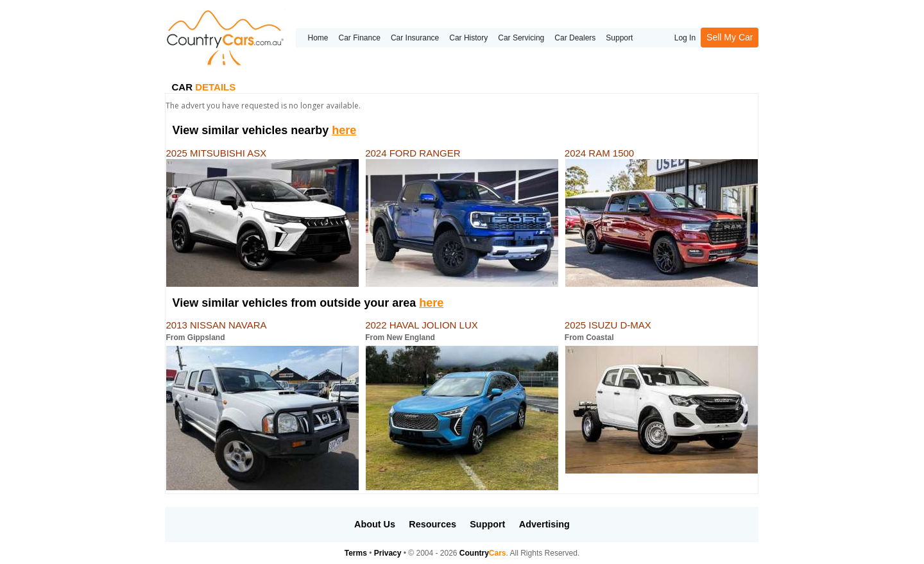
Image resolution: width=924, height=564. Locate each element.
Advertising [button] (544, 524)
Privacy (388, 553)
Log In (685, 38)
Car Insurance (415, 38)
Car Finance (360, 38)
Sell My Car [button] (730, 37)
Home (318, 38)
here (344, 130)
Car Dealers (575, 38)
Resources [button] (432, 524)
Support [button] (487, 524)
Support (619, 38)
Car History (468, 38)
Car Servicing (521, 38)
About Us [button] (375, 524)
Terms (356, 553)
